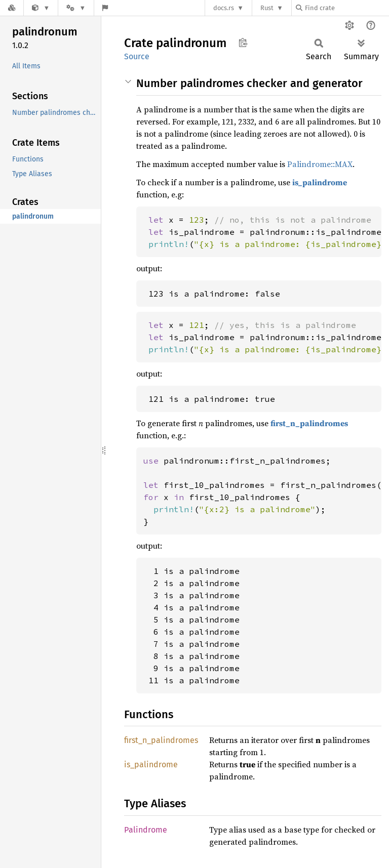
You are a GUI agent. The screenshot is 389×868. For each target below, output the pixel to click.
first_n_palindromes (309, 423)
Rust (267, 8)
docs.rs (224, 8)
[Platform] (76, 8)
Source (137, 56)
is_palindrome (320, 182)
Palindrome (146, 830)
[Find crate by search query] (346, 8)
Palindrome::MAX (320, 164)
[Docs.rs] (12, 8)
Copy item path (243, 43)
